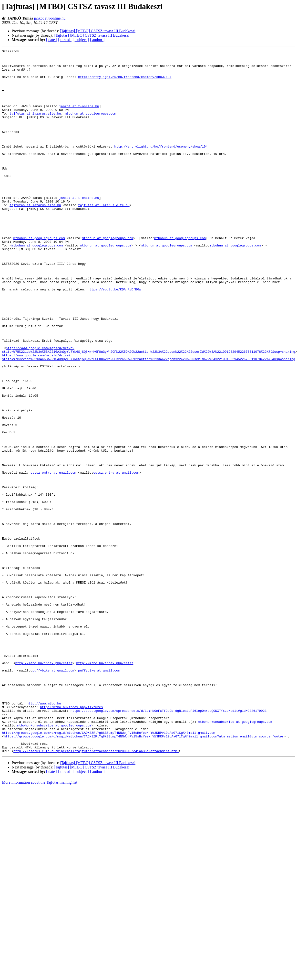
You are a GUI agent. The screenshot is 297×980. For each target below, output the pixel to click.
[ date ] (52, 40)
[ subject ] (81, 40)
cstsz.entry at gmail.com (53, 557)
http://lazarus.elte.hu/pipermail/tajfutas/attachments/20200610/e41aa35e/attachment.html (96, 892)
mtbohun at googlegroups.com (90, 127)
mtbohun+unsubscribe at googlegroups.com (235, 856)
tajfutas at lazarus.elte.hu (35, 127)
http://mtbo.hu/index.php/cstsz (44, 786)
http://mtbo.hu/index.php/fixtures (71, 839)
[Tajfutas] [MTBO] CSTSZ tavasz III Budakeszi (97, 31)
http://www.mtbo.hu (44, 834)
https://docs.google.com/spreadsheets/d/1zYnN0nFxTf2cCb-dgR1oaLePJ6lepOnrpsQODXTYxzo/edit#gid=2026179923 (169, 843)
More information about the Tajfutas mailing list (40, 923)
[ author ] (97, 40)
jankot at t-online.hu (50, 18)
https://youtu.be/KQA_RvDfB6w (114, 338)
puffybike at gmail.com (53, 795)
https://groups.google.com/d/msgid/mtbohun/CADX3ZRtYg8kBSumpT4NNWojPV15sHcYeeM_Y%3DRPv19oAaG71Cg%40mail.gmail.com (109, 870)
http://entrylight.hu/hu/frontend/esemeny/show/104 (125, 83)
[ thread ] (65, 40)
